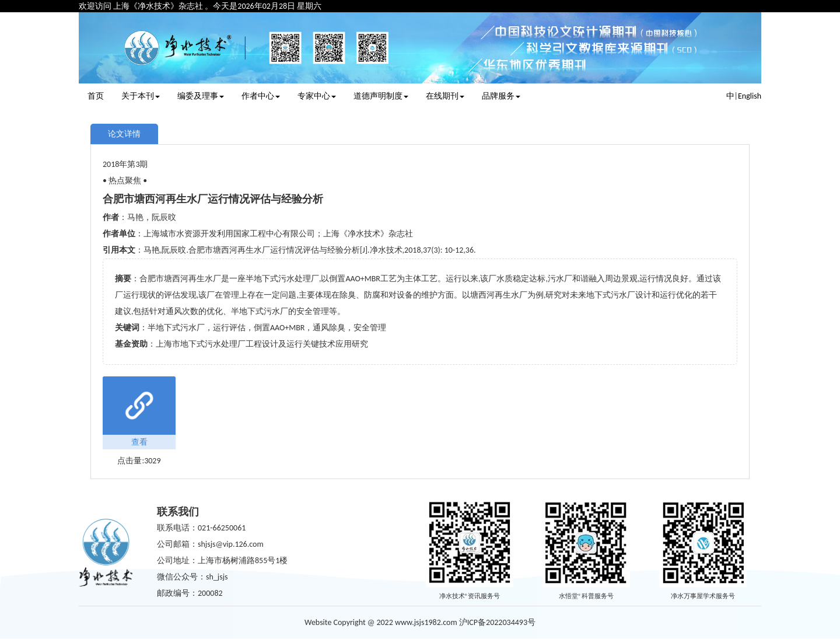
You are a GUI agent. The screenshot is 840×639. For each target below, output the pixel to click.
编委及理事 (201, 96)
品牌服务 (501, 96)
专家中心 (317, 96)
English (750, 96)
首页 (96, 96)
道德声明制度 (381, 96)
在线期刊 (445, 96)
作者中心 (261, 96)
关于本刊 (141, 96)
